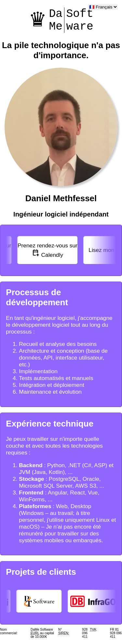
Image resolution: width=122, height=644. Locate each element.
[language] (103, 7)
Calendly (47, 250)
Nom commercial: (9, 631)
